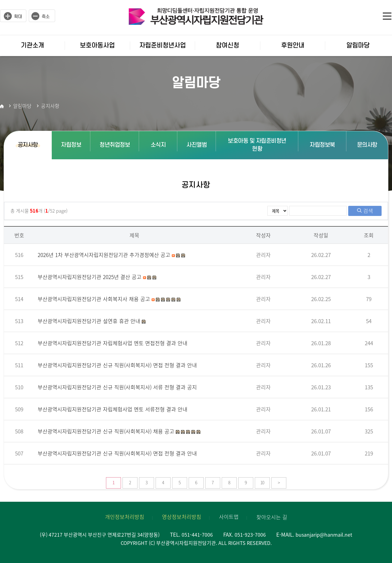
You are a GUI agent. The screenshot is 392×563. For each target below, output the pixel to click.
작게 (42, 16)
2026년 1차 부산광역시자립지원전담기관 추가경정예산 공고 (105, 255)
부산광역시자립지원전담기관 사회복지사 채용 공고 (95, 299)
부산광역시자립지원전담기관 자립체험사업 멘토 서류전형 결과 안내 (113, 409)
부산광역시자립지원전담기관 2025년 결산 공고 (90, 277)
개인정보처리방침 (125, 517)
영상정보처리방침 (182, 517)
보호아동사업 (97, 45)
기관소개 (32, 45)
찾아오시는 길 (272, 517)
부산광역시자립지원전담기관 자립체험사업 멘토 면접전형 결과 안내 (113, 343)
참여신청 (228, 45)
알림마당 (358, 45)
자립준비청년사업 (163, 45)
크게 (13, 16)
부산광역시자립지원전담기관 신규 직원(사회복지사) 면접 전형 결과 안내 (117, 365)
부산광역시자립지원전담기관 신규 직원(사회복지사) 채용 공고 (107, 431)
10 (262, 482)
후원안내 (293, 45)
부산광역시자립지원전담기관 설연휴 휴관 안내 (90, 321)
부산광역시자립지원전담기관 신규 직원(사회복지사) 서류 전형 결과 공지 (117, 387)
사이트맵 (387, 15)
